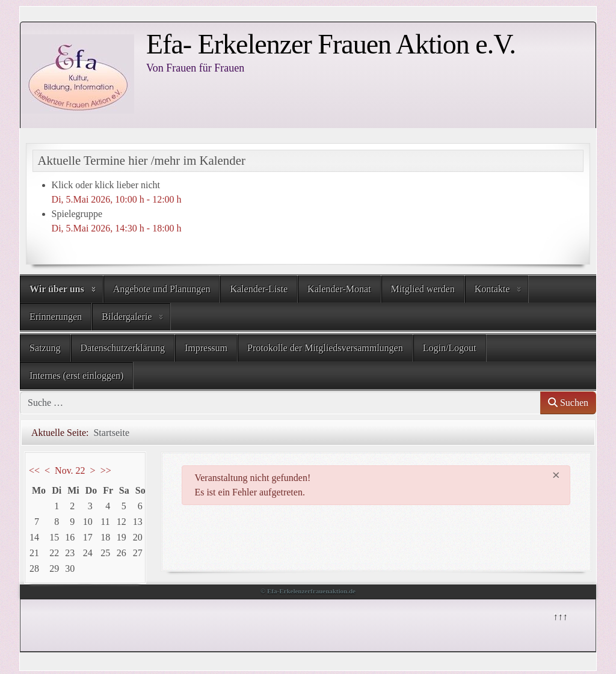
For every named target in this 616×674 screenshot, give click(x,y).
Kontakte (492, 289)
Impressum (206, 348)
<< (34, 470)
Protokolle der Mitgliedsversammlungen (325, 348)
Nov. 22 (70, 470)
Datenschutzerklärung (123, 348)
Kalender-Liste (259, 289)
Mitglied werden (423, 289)
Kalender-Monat (339, 289)
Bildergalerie (127, 317)
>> (106, 470)
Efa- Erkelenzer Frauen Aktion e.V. (331, 44)
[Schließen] (556, 475)
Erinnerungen (56, 317)
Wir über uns (57, 289)
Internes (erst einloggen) (76, 375)
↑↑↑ (559, 615)
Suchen (568, 403)
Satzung (45, 348)
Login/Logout (450, 348)
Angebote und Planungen (162, 289)
